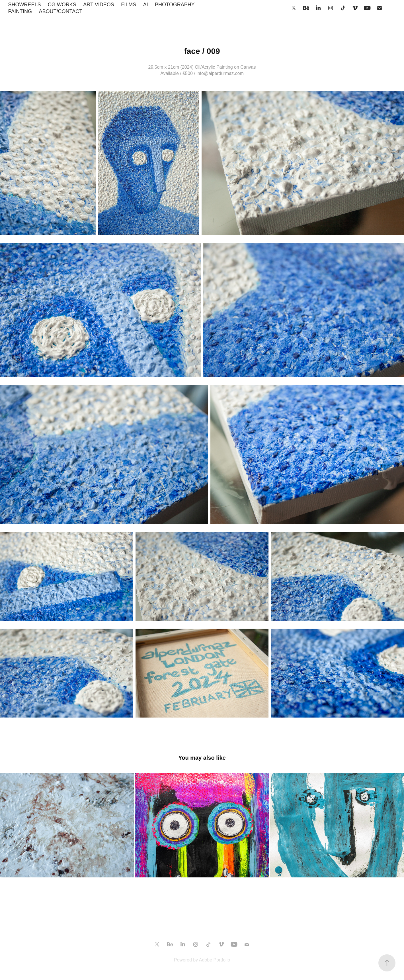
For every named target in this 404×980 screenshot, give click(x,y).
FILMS (129, 5)
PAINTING (20, 11)
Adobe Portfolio (215, 960)
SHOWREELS (24, 5)
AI (146, 5)
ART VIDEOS (99, 5)
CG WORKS (62, 5)
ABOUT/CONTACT (61, 11)
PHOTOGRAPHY (175, 5)
